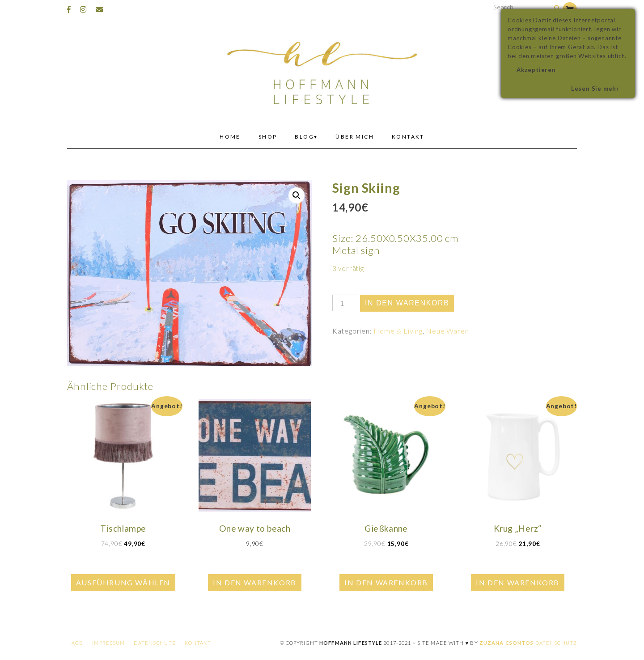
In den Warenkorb (407, 303)
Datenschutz (155, 643)
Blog (304, 137)
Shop (268, 137)
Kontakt (408, 137)
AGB (77, 643)
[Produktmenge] (345, 303)
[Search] (557, 8)
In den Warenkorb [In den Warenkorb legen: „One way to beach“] (255, 582)
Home (230, 137)
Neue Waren (447, 331)
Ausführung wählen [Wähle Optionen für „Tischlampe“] (123, 582)
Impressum (108, 643)
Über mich (355, 137)
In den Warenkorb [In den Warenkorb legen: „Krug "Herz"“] (518, 582)
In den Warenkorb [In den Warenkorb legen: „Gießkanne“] (386, 582)
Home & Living (398, 331)
